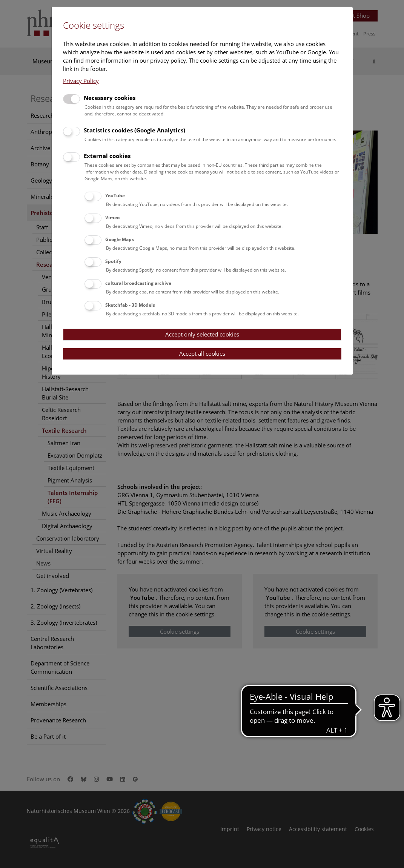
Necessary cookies (110, 98)
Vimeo (112, 217)
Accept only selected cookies (202, 334)
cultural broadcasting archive (138, 283)
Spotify (113, 261)
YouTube (115, 196)
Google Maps (120, 239)
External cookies (107, 156)
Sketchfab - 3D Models (130, 305)
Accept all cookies (202, 353)
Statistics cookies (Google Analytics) (134, 130)
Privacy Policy (81, 81)
